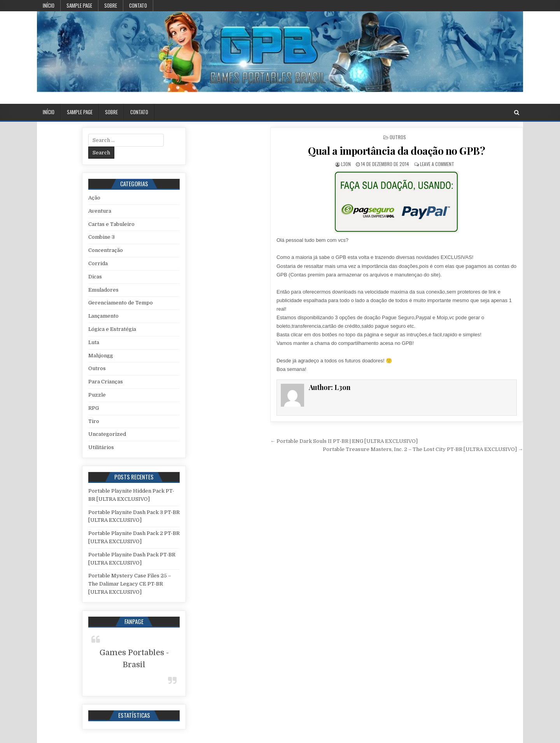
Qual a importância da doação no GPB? (396, 151)
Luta (94, 342)
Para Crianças (106, 382)
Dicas (95, 277)
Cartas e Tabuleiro (111, 224)
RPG (94, 408)
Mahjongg (101, 356)
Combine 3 (101, 237)
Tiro (94, 421)
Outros (398, 137)
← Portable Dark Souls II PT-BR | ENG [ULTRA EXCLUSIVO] (344, 441)
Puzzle (97, 395)
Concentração (106, 250)
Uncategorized (107, 434)
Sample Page (79, 5)
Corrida (98, 263)
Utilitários (101, 447)
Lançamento (103, 316)
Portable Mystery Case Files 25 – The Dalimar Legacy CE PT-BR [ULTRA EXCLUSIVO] (130, 584)
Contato (138, 5)
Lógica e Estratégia (112, 329)
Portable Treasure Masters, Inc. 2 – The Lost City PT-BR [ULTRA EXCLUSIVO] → (423, 449)
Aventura (100, 211)
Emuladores (103, 290)
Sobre (111, 5)
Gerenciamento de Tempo (121, 303)
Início (49, 5)
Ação (94, 198)
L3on (346, 164)
